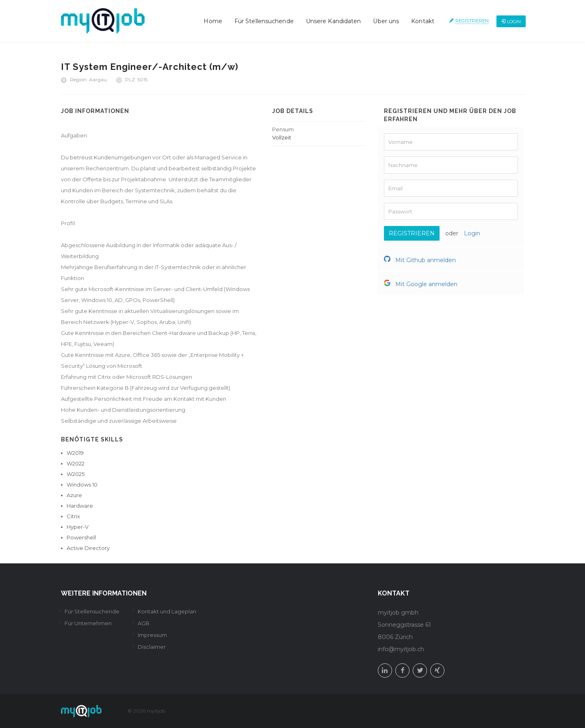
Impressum (152, 635)
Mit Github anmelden (420, 260)
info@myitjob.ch (401, 649)
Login (511, 22)
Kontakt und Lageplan (167, 611)
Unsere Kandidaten (334, 21)
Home (213, 21)
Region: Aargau (88, 79)
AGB (144, 623)
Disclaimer (152, 647)
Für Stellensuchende (264, 21)
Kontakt (423, 21)
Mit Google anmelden (421, 284)
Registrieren (472, 21)
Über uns (386, 21)
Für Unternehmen (88, 623)
